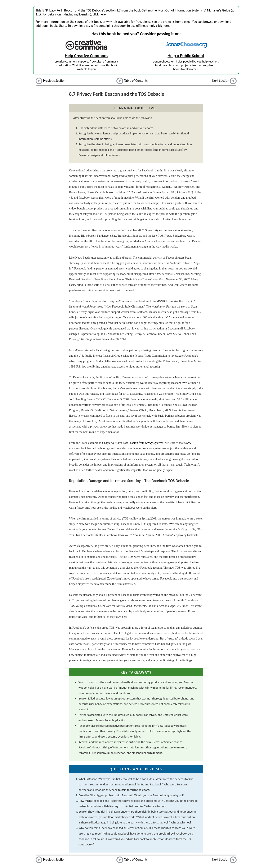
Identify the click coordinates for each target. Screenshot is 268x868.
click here (99, 14)
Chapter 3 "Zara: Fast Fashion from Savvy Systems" (133, 443)
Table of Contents (136, 81)
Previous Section (54, 81)
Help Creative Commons (87, 56)
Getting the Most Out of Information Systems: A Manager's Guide (186, 10)
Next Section (221, 81)
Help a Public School (186, 56)
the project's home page (174, 22)
